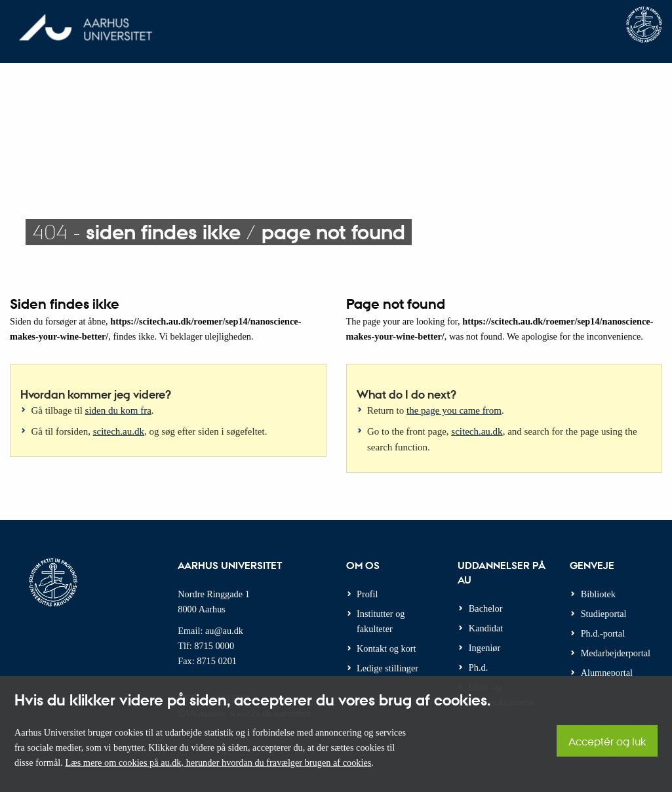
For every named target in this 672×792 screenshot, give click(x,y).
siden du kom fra (118, 410)
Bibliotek (598, 594)
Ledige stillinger (387, 668)
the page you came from (454, 410)
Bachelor (486, 608)
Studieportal (604, 614)
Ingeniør (484, 648)
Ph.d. (478, 667)
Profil (367, 594)
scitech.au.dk (119, 431)
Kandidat (486, 628)
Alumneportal (607, 673)
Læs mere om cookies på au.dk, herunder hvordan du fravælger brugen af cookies (218, 762)
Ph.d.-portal (603, 633)
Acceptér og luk (607, 741)
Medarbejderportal (616, 653)
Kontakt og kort (386, 648)
